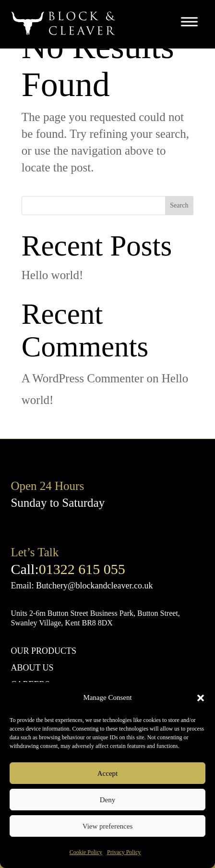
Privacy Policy (124, 852)
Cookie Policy (86, 852)
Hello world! (52, 275)
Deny (108, 800)
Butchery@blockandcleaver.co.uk (94, 586)
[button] (201, 698)
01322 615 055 (82, 569)
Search (179, 205)
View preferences (107, 826)
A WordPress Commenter (83, 378)
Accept (107, 773)
